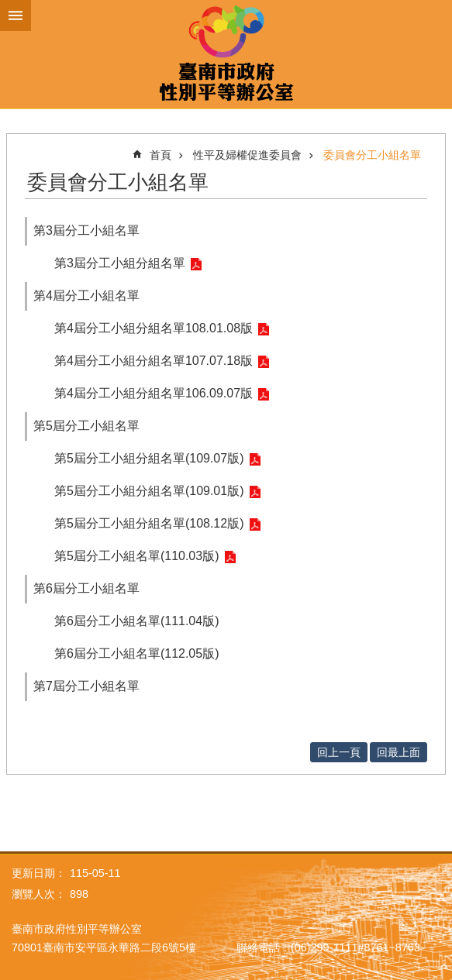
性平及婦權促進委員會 (247, 155)
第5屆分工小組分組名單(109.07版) (149, 458)
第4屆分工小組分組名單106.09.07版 (154, 393)
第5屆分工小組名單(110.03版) (137, 556)
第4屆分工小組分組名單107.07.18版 (154, 361)
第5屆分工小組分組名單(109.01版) (149, 491)
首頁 (160, 155)
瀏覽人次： (39, 894)
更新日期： (39, 873)
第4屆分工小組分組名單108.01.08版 (154, 328)
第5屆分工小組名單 (86, 426)
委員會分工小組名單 (372, 155)
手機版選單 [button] (16, 15)
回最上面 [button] (399, 752)
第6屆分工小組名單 (86, 588)
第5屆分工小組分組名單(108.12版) (149, 523)
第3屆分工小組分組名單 (120, 263)
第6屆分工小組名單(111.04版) (137, 621)
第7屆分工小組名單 (86, 686)
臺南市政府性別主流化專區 (226, 54)
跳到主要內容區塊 (8, 8)
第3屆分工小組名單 (86, 230)
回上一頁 (339, 752)
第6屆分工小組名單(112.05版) (137, 653)
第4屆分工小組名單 (86, 296)
